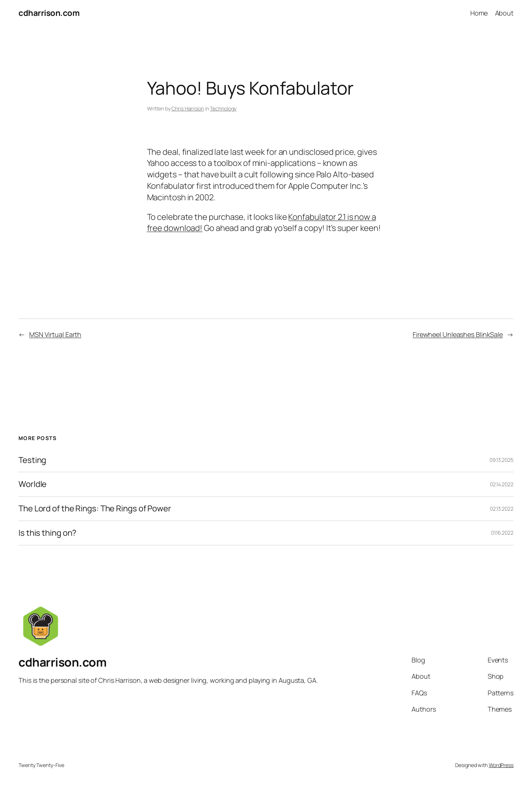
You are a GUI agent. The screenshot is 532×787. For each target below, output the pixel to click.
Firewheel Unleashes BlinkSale (458, 334)
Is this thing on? (47, 533)
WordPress (501, 765)
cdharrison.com (49, 13)
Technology (223, 108)
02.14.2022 (502, 484)
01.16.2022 (502, 533)
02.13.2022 (502, 509)
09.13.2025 (502, 460)
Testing (32, 460)
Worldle (33, 484)
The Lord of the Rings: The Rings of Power (95, 509)
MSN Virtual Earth (55, 334)
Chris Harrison (188, 108)
